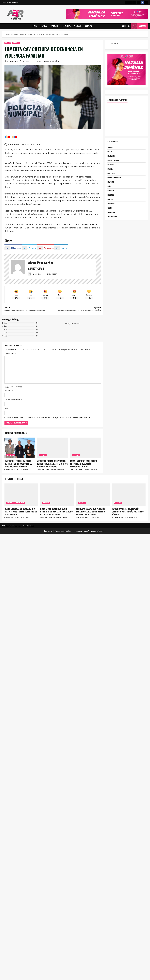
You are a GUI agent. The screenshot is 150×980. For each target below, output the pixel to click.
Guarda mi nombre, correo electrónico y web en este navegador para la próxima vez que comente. (48, 430)
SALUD (110, 213)
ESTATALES (54, 26)
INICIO (34, 26)
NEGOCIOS (111, 199)
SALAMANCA (112, 209)
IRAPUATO (44, 26)
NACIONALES (66, 26)
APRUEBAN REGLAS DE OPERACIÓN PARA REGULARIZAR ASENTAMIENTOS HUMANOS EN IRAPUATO (52, 476)
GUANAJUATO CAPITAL (115, 180)
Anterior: (29, 319)
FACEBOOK (78, 26)
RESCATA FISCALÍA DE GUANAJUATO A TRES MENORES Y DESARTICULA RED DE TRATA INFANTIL (21, 524)
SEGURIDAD (112, 218)
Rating (8, 400)
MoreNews (88, 544)
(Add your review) (72, 336)
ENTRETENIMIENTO (114, 162)
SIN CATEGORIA (113, 223)
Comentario (10, 366)
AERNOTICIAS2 (12, 61)
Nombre (9, 403)
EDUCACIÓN (112, 157)
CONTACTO (88, 26)
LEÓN (109, 190)
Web (6, 421)
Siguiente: (77, 319)
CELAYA (110, 152)
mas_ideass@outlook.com (43, 274)
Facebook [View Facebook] (139, 26)
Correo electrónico (13, 412)
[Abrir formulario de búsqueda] (129, 26)
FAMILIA (8, 43)
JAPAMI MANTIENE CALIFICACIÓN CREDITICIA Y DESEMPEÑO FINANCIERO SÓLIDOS (84, 476)
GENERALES (112, 176)
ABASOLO (111, 148)
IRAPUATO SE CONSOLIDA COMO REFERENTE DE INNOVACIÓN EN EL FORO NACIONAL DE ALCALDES (18, 476)
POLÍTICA (111, 204)
